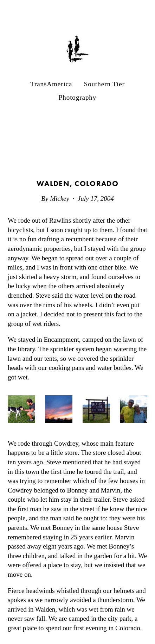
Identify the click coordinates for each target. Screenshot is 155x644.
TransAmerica (51, 84)
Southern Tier (104, 84)
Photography (78, 97)
